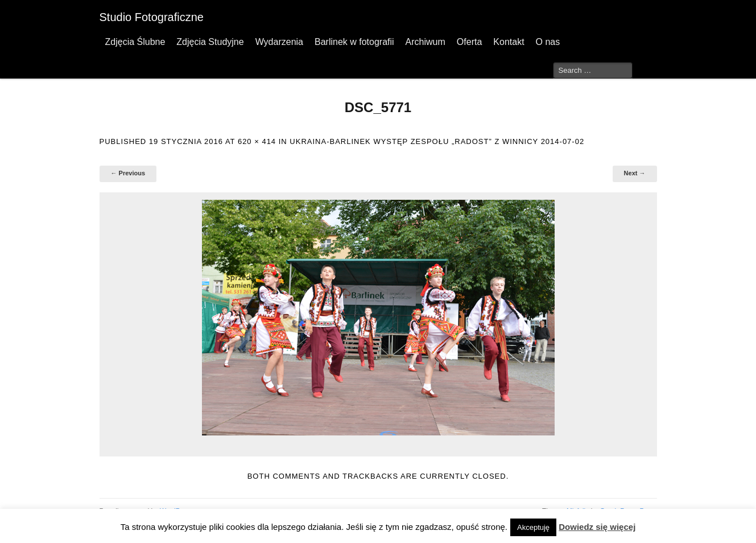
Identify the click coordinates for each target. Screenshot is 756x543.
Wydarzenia (279, 42)
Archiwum (425, 42)
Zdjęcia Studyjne (210, 42)
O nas (548, 42)
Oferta (469, 42)
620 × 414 (257, 141)
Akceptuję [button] (533, 527)
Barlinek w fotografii (354, 42)
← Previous (128, 173)
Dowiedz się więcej (597, 527)
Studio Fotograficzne (152, 17)
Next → (635, 173)
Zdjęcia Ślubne (135, 42)
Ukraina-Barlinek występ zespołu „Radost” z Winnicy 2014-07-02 (437, 141)
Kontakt (509, 42)
